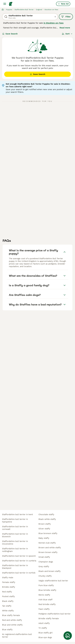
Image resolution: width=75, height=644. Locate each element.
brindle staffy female (49, 619)
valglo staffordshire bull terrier (53, 581)
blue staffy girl (46, 633)
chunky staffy (45, 576)
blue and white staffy (12, 625)
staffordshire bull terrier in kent (17, 514)
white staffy (8, 611)
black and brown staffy (50, 571)
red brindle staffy (47, 604)
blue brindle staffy (47, 590)
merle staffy (44, 595)
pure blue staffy (46, 585)
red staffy (7, 592)
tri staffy (43, 628)
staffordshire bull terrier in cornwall (15, 528)
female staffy (9, 582)
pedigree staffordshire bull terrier (55, 614)
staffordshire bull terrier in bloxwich (15, 535)
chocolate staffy (46, 514)
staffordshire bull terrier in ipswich (19, 556)
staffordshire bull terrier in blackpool (15, 567)
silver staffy (44, 529)
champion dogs (46, 562)
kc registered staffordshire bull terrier (17, 636)
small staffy (44, 557)
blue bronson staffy (48, 533)
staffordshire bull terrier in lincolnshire (15, 543)
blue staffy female (11, 615)
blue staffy (7, 630)
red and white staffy (12, 620)
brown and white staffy (50, 548)
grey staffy (44, 566)
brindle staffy (9, 587)
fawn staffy (44, 609)
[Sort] (67, 34)
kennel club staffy (47, 543)
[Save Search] (68, 636)
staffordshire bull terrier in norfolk (19, 573)
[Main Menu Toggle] (5, 4)
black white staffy (47, 519)
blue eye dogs (45, 637)
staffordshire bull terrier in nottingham (15, 550)
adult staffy (44, 623)
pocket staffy (8, 596)
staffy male (8, 578)
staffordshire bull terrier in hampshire (15, 521)
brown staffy (45, 524)
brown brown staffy (48, 552)
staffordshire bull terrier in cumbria (19, 561)
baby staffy (44, 538)
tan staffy (7, 606)
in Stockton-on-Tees (54, 23)
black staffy (8, 601)
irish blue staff (45, 600)
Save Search (10, 34)
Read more (65, 28)
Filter (66, 17)
